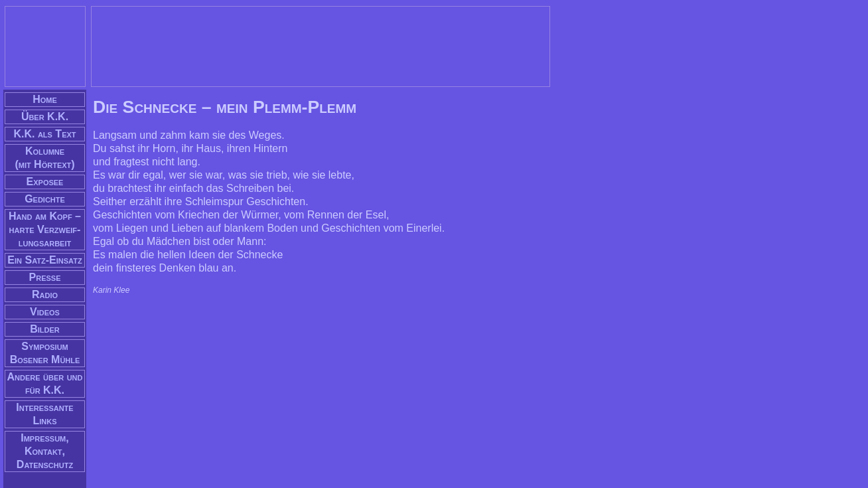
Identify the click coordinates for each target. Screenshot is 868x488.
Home (45, 99)
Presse (45, 277)
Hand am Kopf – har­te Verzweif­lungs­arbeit (45, 229)
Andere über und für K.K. (45, 383)
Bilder (45, 329)
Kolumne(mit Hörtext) (44, 158)
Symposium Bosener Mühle (45, 353)
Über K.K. (45, 117)
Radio (45, 294)
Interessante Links (44, 414)
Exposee (45, 182)
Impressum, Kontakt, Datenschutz (45, 451)
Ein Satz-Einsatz (44, 260)
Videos (45, 312)
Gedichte (45, 199)
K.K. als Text (44, 134)
